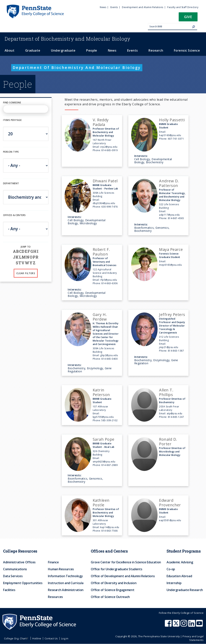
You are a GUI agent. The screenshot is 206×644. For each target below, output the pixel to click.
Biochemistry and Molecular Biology (68, 39)
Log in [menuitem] (65, 638)
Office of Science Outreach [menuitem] (110, 597)
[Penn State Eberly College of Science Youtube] (200, 625)
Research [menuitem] (156, 50)
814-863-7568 (109, 531)
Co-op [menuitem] (171, 569)
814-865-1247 (176, 417)
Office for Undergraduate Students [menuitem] (116, 569)
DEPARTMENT (11, 183)
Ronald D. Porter (168, 442)
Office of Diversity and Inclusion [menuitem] (114, 583)
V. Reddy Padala (101, 122)
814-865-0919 (109, 150)
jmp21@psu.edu (169, 347)
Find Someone (12, 103)
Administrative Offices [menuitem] (19, 562)
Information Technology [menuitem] (65, 576)
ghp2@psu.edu (109, 355)
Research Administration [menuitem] (66, 590)
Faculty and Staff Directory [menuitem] (183, 7)
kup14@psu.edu (110, 527)
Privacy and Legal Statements (193, 638)
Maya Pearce (171, 249)
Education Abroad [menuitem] (179, 576)
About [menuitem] (10, 50)
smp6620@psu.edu (104, 462)
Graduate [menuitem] (33, 50)
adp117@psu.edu (169, 215)
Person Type (11, 152)
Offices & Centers (14, 215)
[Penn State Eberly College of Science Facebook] (169, 625)
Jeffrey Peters (172, 314)
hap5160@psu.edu (170, 135)
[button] (188, 18)
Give (188, 17)
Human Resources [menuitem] (61, 569)
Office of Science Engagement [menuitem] (113, 590)
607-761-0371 (176, 139)
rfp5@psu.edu (109, 280)
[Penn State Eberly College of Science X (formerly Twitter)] (177, 625)
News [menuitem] (103, 7)
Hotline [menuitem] (37, 638)
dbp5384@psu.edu (104, 203)
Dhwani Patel (105, 181)
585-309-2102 (109, 420)
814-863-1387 (176, 351)
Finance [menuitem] (53, 562)
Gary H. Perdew (100, 317)
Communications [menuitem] (15, 569)
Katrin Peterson (101, 392)
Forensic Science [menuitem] (187, 50)
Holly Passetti (172, 120)
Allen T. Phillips (166, 392)
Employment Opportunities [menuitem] (23, 583)
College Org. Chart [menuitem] (17, 638)
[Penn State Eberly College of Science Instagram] (184, 625)
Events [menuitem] (114, 7)
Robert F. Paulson (101, 252)
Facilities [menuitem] (9, 590)
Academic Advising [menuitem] (180, 562)
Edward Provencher (170, 503)
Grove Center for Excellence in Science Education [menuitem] (126, 562)
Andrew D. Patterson (169, 183)
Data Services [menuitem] (13, 576)
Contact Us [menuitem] (51, 638)
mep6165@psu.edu (170, 265)
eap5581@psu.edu (170, 520)
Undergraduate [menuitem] (63, 50)
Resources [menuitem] (55, 597)
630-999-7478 (109, 207)
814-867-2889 (109, 465)
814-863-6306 (109, 283)
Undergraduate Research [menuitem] (185, 590)
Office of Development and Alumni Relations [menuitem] (123, 576)
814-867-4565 (176, 218)
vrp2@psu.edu (109, 147)
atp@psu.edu (175, 413)
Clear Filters (26, 273)
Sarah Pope (104, 439)
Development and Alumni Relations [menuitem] (143, 7)
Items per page (12, 120)
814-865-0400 (109, 359)
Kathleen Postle (101, 503)
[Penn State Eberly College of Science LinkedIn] (192, 625)
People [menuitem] (92, 50)
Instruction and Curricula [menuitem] (66, 583)
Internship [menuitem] (174, 583)
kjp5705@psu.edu (103, 417)
